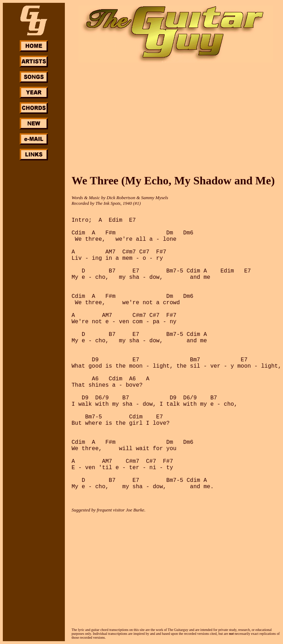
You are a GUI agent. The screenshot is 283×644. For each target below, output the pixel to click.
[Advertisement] (34, 267)
